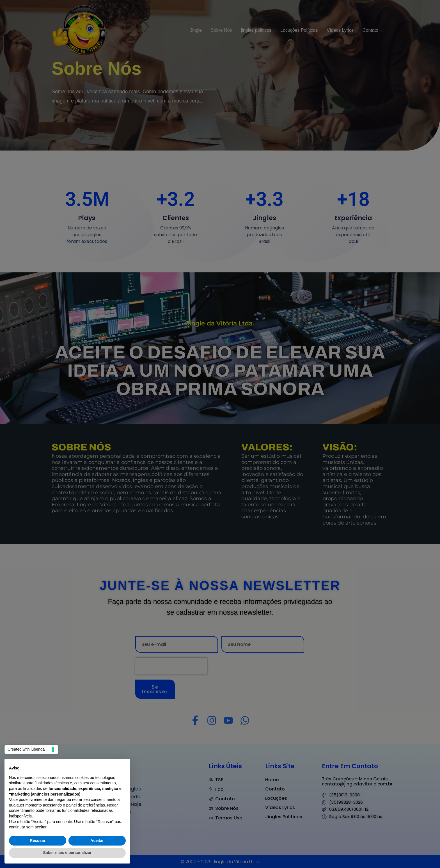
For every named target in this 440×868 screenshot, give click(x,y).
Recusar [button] (37, 840)
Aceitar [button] (97, 840)
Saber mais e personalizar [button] (67, 853)
